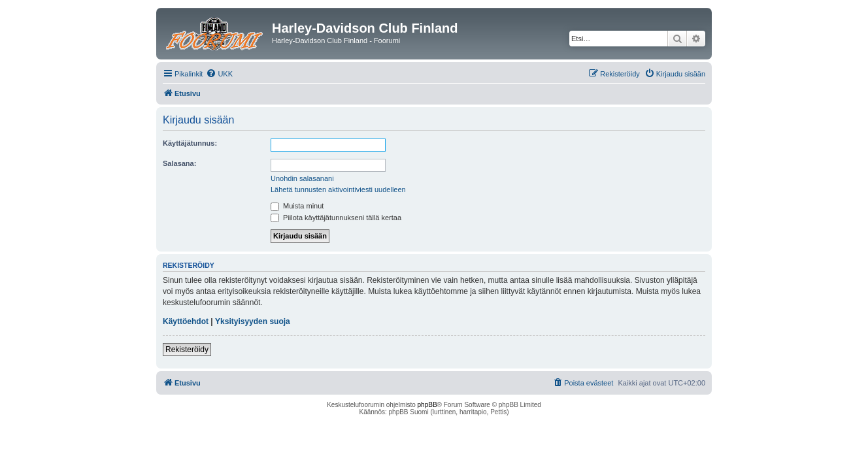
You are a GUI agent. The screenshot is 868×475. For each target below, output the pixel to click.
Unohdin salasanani (302, 178)
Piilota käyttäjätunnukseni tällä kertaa (336, 218)
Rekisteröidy (187, 350)
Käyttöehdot (186, 321)
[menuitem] (219, 74)
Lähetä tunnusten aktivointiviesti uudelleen (338, 189)
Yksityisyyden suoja (253, 321)
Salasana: (179, 163)
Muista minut (297, 206)
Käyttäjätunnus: (190, 143)
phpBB (427, 405)
